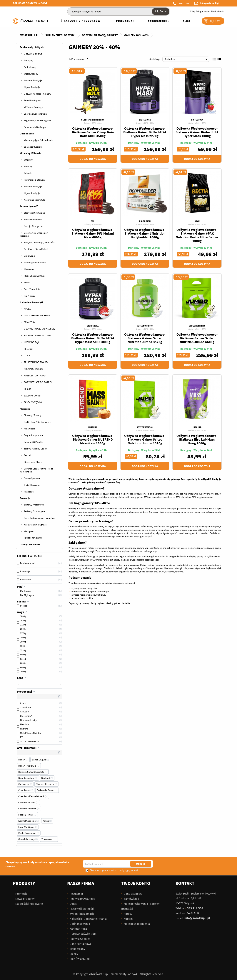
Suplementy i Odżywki (32, 47)
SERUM (27, 389)
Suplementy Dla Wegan (35, 127)
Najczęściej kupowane (29, 904)
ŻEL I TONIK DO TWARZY (36, 362)
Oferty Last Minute (30, 545)
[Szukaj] (119, 11)
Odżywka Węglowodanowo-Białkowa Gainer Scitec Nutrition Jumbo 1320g (145, 439)
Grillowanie (30, 256)
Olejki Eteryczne (32, 485)
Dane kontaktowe (80, 944)
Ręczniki (28, 455)
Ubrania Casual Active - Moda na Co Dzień (37, 470)
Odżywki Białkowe (33, 54)
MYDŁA (27, 309)
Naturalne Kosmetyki (34, 200)
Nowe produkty (25, 899)
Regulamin (76, 894)
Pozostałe (29, 492)
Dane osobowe (133, 894)
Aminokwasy (30, 67)
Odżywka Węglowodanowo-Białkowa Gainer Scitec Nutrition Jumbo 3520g (145, 338)
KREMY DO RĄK (31, 342)
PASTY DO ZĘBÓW (33, 402)
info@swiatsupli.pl (210, 3)
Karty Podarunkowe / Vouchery (40, 518)
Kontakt (185, 883)
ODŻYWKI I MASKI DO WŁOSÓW (39, 329)
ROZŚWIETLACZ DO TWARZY (38, 382)
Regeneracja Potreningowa (37, 120)
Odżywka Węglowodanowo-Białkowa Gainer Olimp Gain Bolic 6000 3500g (93, 132)
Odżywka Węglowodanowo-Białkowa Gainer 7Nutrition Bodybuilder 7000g (145, 233)
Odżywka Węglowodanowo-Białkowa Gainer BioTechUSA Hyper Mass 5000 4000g (93, 338)
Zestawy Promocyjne (34, 511)
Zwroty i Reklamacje (82, 914)
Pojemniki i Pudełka (34, 442)
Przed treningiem (32, 100)
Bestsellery (186, 59)
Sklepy (74, 954)
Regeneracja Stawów (34, 180)
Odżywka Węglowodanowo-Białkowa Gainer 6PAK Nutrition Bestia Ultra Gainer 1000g (197, 235)
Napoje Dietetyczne (33, 226)
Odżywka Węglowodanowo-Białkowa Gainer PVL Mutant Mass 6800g (93, 233)
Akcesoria (25, 409)
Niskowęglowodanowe (35, 262)
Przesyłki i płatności (82, 909)
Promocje (25, 498)
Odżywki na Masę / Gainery (37, 94)
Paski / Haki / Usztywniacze (37, 422)
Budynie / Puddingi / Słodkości (39, 242)
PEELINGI (28, 349)
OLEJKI (27, 356)
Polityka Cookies (80, 939)
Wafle (27, 283)
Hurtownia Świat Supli (83, 934)
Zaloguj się (201, 11)
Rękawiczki (29, 429)
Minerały (28, 166)
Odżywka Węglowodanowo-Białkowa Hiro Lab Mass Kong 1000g (197, 439)
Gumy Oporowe (32, 478)
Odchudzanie (27, 134)
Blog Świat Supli (79, 959)
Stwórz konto (217, 11)
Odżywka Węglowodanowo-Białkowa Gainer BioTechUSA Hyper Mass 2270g (145, 132)
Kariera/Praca (78, 929)
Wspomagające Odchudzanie (39, 140)
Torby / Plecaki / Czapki (36, 449)
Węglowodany (31, 74)
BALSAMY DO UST (33, 396)
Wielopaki (29, 531)
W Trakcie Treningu (33, 107)
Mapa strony (77, 949)
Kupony (128, 919)
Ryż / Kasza (30, 296)
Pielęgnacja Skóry (33, 462)
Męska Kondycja (32, 87)
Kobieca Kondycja (33, 80)
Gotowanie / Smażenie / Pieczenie (34, 234)
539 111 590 (184, 3)
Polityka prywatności (82, 899)
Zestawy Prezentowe (34, 505)
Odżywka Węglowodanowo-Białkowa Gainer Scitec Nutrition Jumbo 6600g (197, 338)
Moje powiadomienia (136, 924)
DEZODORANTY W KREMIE (37, 316)
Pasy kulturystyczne (34, 435)
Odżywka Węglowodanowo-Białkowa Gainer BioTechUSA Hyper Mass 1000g (197, 132)
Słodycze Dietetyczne (34, 213)
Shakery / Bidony (32, 415)
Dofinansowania (80, 924)
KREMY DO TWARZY (34, 369)
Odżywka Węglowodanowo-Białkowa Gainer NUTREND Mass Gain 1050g (93, 439)
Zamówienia (131, 899)
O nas (73, 904)
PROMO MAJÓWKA (33, 538)
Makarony (29, 269)
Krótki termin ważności (35, 525)
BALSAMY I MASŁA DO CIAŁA (38, 336)
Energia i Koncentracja (35, 114)
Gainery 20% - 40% (93, 123)
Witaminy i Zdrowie (30, 153)
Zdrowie (28, 173)
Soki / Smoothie (32, 289)
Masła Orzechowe (33, 219)
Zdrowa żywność (29, 206)
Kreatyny (28, 60)
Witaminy (29, 160)
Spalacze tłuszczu (33, 147)
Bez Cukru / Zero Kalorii (36, 249)
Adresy (128, 914)
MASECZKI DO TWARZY (35, 376)
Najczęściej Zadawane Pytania (88, 919)
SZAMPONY (29, 322)
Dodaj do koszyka (93, 159)
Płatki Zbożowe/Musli (34, 276)
